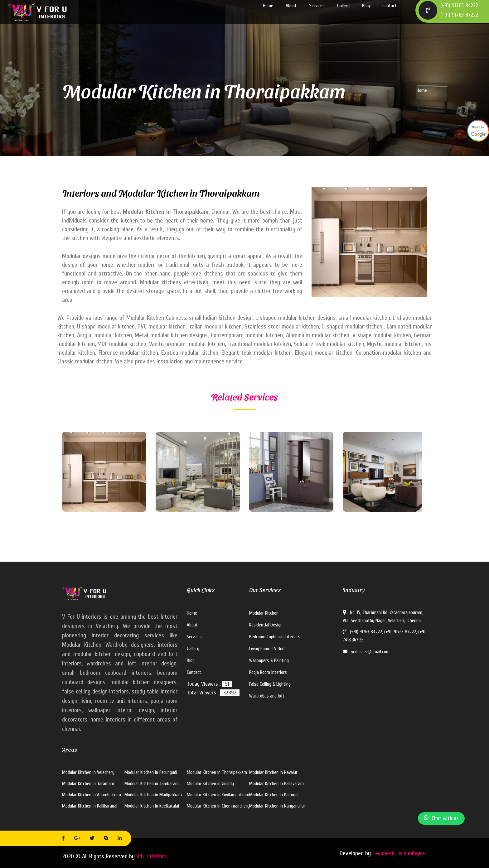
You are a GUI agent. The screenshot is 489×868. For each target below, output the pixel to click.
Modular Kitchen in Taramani (88, 784)
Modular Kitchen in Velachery (88, 772)
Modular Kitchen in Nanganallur (277, 806)
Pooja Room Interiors (268, 672)
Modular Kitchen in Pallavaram (276, 784)
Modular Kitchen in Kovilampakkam (218, 795)
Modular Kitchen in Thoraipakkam (217, 772)
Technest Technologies (399, 853)
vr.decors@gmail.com (366, 652)
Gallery (343, 12)
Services (317, 12)
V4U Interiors (152, 856)
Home (268, 12)
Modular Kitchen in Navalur (273, 772)
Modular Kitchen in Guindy (210, 784)
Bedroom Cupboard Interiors (275, 637)
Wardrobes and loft (267, 696)
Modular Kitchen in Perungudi (151, 772)
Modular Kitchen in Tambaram (152, 784)
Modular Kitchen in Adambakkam (92, 795)
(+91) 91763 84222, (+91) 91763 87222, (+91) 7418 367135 (385, 636)
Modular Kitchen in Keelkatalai (152, 806)
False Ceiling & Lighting (270, 684)
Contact (390, 12)
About (291, 12)
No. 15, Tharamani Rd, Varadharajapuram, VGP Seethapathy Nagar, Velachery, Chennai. (383, 617)
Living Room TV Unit (267, 649)
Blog (366, 12)
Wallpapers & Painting (269, 661)
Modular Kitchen (264, 613)
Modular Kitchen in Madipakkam (153, 795)
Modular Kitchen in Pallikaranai (90, 806)
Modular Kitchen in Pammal (274, 795)
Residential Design (266, 625)
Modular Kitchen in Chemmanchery (218, 806)
